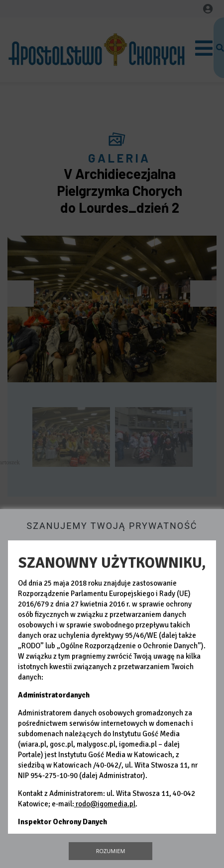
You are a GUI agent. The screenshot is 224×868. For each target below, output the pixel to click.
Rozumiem (111, 851)
